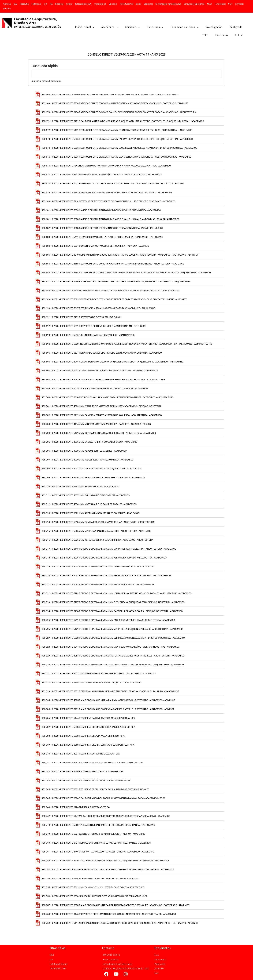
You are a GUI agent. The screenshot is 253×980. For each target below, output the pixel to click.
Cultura (69, 4)
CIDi (46, 4)
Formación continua (185, 27)
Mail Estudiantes (127, 4)
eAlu (15, 4)
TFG (206, 35)
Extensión (222, 35)
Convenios (239, 4)
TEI (239, 35)
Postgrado (236, 27)
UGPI (230, 4)
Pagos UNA (24, 4)
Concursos (155, 27)
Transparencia (100, 4)
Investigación (214, 27)
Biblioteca (59, 4)
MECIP (210, 4)
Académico (110, 27)
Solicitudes (148, 4)
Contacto (7, 8)
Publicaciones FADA (83, 4)
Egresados (113, 4)
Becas (139, 4)
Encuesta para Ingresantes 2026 (168, 4)
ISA (51, 4)
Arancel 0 (7, 4)
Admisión (132, 27)
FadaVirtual (36, 4)
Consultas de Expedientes (194, 4)
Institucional (85, 27)
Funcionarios (220, 4)
